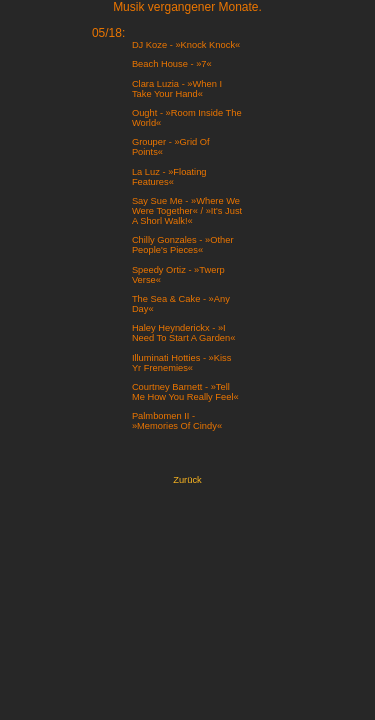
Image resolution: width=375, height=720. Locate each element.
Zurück (187, 480)
